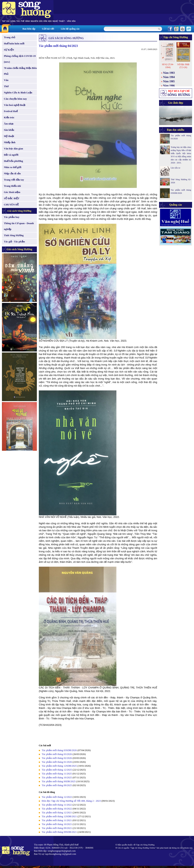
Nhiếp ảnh (10, 142)
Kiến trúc (9, 117)
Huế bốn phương (13, 161)
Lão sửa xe (175, 168)
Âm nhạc (9, 124)
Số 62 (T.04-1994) (168, 66)
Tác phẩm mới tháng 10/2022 (57, 809)
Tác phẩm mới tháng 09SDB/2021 (59, 832)
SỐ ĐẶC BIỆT (12, 198)
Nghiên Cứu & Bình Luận (18, 92)
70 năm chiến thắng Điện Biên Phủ (20, 71)
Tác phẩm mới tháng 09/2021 (57, 828)
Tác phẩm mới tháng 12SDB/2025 (59, 766)
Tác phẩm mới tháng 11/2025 (57, 774)
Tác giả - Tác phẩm (14, 242)
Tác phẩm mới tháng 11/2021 (57, 820)
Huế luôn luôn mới (14, 43)
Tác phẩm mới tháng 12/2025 (57, 770)
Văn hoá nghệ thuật (15, 105)
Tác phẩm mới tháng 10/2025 (57, 777)
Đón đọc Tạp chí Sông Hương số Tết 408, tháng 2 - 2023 (71, 801)
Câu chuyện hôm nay (15, 99)
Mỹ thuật (9, 136)
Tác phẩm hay (12, 217)
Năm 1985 (169, 81)
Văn (6, 80)
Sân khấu (9, 130)
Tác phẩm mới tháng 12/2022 (57, 797)
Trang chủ (10, 37)
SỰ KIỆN (9, 50)
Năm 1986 (169, 86)
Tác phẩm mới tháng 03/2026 (57, 754)
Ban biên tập (29, 29)
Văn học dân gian (13, 149)
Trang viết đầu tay (14, 180)
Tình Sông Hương (14, 235)
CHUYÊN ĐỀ (11, 205)
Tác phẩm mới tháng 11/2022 (57, 805)
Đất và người (11, 155)
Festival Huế (11, 111)
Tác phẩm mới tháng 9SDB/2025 (59, 781)
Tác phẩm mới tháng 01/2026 (57, 762)
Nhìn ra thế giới (13, 167)
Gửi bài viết (48, 29)
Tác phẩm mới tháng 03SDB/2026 (59, 750)
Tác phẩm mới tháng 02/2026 (57, 758)
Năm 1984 (169, 77)
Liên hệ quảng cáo (70, 29)
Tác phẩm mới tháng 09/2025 (57, 785)
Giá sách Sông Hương (19, 211)
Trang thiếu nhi (12, 186)
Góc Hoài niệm (12, 192)
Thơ (6, 86)
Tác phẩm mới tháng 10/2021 (57, 824)
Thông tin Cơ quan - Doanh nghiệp (19, 226)
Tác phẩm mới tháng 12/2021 (57, 812)
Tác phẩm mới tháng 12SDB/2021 (59, 816)
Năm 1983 (169, 73)
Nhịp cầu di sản (12, 173)
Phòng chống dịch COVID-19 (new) (20, 59)
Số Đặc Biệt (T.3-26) (183, 66)
